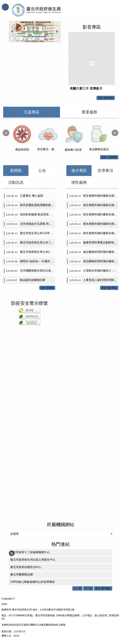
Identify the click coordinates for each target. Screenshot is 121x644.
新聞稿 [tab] (16, 171)
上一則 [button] (12, 32)
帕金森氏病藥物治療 (25, 280)
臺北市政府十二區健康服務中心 (30, 552)
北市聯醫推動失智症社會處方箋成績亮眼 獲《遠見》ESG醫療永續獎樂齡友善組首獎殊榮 (30, 271)
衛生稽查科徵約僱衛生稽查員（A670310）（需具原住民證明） (93, 196)
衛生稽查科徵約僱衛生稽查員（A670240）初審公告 (93, 233)
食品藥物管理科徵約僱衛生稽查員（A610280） (93, 261)
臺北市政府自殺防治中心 (26, 567)
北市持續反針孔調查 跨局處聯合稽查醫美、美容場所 (30, 224)
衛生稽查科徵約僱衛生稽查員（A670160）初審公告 (93, 224)
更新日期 (6, 631)
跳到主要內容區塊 (2, 2)
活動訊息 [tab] (16, 182)
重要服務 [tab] (89, 112)
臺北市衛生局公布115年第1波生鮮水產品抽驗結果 (30, 233)
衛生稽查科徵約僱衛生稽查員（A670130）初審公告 (93, 215)
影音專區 (92, 27)
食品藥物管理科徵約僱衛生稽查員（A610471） (93, 252)
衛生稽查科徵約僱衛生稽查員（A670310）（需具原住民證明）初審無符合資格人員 (93, 205)
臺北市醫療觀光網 (22, 574)
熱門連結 (61, 544)
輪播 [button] (12, 553)
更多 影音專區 (106, 98)
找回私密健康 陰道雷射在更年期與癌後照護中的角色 (30, 215)
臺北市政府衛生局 (46, 10)
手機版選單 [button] (5, 7)
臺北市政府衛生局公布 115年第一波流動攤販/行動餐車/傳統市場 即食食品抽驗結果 (30, 243)
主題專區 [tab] (32, 112)
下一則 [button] (57, 32)
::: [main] (1, 19)
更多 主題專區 (109, 157)
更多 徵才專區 (109, 288)
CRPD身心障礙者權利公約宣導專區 (33, 582)
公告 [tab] (42, 171)
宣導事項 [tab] (105, 171)
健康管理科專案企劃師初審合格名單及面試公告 (93, 243)
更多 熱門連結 (103, 588)
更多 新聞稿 (47, 288)
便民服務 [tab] (79, 182)
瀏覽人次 (6, 636)
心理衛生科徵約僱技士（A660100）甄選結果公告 (93, 271)
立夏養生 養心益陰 (24, 196)
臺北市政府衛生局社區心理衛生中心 (33, 560)
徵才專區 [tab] (79, 171)
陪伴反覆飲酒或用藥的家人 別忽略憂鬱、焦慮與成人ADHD (30, 205)
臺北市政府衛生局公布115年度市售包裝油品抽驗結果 (30, 252)
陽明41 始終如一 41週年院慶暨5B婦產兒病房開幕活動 (30, 261)
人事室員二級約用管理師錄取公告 (93, 280)
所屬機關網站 (61, 525)
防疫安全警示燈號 (29, 303)
